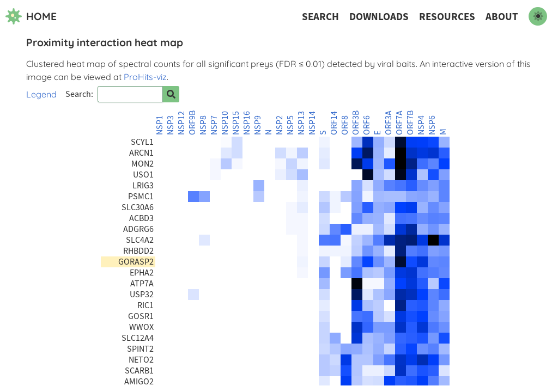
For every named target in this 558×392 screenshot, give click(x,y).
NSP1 (160, 125)
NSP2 (280, 125)
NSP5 (290, 125)
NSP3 (171, 125)
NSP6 (432, 125)
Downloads (379, 17)
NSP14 (312, 123)
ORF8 (345, 125)
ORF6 (367, 125)
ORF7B (410, 123)
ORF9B (192, 123)
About (502, 17)
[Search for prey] (171, 94)
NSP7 (214, 125)
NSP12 (181, 123)
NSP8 (203, 125)
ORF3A (389, 123)
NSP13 (301, 123)
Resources (447, 17)
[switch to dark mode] (538, 16)
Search (320, 17)
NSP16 (247, 123)
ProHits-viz (145, 77)
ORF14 (334, 123)
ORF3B (356, 123)
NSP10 (225, 123)
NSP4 (421, 125)
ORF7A (399, 123)
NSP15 (236, 123)
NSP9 (258, 125)
